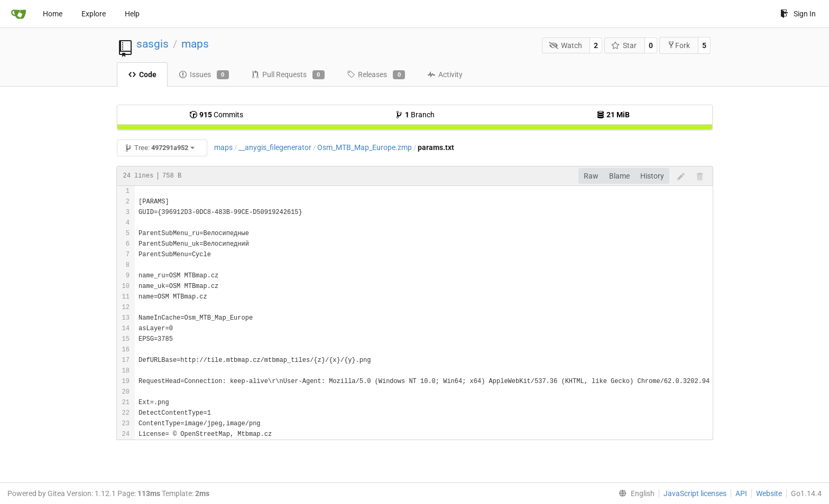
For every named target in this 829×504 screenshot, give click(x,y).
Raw (591, 176)
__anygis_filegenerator (275, 147)
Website (769, 493)
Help (132, 14)
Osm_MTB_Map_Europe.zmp (365, 147)
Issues (204, 75)
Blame (619, 176)
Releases (376, 75)
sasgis (153, 44)
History (652, 176)
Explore (94, 14)
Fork (679, 45)
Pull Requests (288, 75)
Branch (415, 115)
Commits (216, 115)
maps (195, 44)
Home (53, 14)
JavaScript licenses (695, 493)
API (741, 493)
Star (624, 45)
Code (142, 74)
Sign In (798, 14)
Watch (565, 45)
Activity (445, 74)
